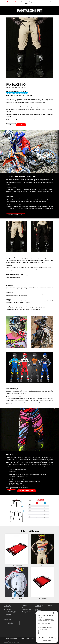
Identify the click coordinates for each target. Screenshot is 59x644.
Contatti (41, 2)
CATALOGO (11, 491)
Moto (22, 2)
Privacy (18, 643)
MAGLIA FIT (42, 565)
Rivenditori (51, 610)
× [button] (56, 613)
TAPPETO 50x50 (42, 598)
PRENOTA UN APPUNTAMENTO (10, 623)
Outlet (52, 2)
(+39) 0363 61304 (27, 612)
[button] (47, 640)
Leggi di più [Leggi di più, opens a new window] (48, 625)
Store (49, 608)
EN (56, 2)
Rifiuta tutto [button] (52, 637)
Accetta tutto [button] (42, 637)
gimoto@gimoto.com (26, 610)
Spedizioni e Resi (13, 643)
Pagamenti (6, 643)
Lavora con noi (35, 639)
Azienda (36, 2)
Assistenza (46, 2)
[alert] (47, 627)
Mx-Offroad (26, 3)
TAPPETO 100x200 (17, 565)
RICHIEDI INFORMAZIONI (16, 215)
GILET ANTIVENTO (17, 598)
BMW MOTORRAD (38, 610)
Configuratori (16, 2)
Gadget (31, 2)
